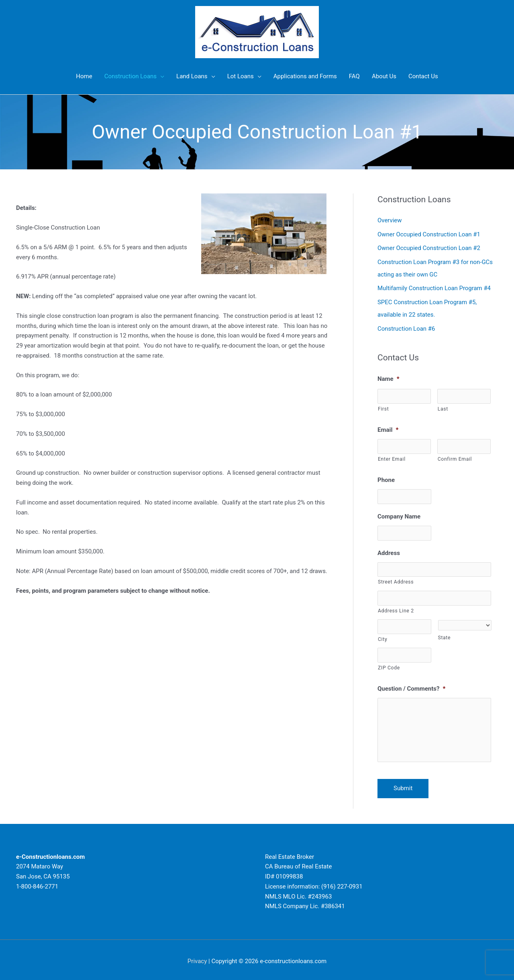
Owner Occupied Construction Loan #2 (429, 248)
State (445, 634)
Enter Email (392, 456)
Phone (386, 477)
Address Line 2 (396, 608)
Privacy (197, 958)
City (382, 636)
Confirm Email (455, 456)
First (383, 406)
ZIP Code (389, 665)
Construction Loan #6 (406, 326)
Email (388, 427)
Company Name (399, 513)
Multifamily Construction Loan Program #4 (434, 287)
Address (389, 550)
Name (389, 376)
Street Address (396, 579)
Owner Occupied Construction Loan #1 (429, 234)
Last (443, 406)
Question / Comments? (411, 685)
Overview (390, 220)
